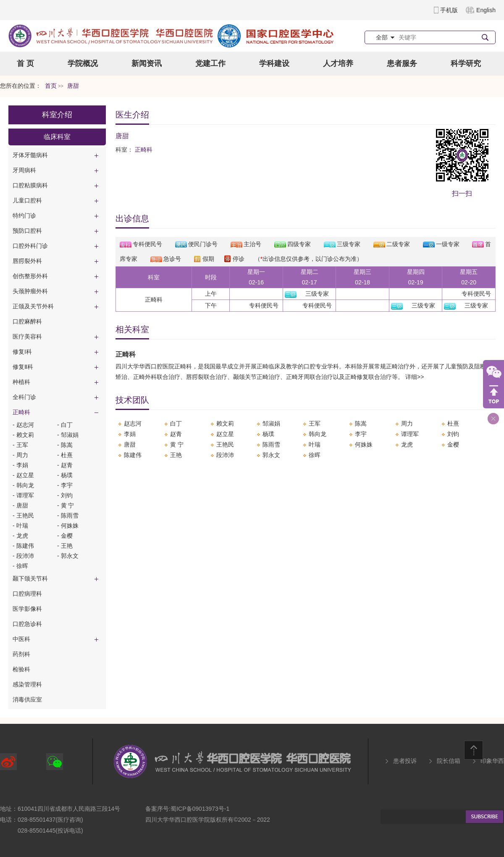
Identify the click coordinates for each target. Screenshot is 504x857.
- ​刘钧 (65, 495)
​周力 (407, 423)
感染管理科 (27, 684)
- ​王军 (20, 445)
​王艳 (176, 455)
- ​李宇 (65, 485)
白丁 (176, 423)
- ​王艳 (65, 546)
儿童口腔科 (27, 200)
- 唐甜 (20, 505)
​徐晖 (315, 455)
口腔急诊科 (27, 624)
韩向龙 (318, 434)
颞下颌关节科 (30, 578)
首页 (51, 86)
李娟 (130, 434)
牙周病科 (24, 170)
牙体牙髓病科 (30, 155)
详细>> (415, 377)
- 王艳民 (23, 515)
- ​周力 (20, 455)
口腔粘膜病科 (30, 185)
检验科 (21, 669)
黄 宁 (177, 444)
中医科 (21, 639)
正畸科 (21, 412)
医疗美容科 (27, 336)
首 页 (25, 63)
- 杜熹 (65, 455)
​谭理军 (410, 434)
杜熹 (453, 423)
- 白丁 (65, 425)
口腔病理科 (27, 594)
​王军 (315, 423)
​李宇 (361, 434)
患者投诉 (405, 761)
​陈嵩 (361, 423)
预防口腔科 (27, 231)
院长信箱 (449, 761)
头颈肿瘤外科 (30, 291)
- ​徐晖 (20, 566)
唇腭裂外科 (27, 261)
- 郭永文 (68, 556)
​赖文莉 (225, 423)
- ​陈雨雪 (68, 515)
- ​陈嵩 (65, 445)
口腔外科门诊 (30, 246)
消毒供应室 (27, 699)
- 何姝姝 (68, 526)
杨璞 (268, 434)
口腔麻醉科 (27, 321)
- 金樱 (65, 536)
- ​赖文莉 (23, 435)
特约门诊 (24, 216)
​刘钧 (453, 434)
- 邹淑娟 (68, 435)
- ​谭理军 (23, 495)
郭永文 (271, 455)
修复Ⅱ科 (23, 367)
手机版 (449, 10)
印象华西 (492, 761)
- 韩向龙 (23, 485)
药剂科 (21, 654)
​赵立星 (225, 434)
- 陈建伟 (23, 546)
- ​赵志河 (23, 425)
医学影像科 (27, 609)
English (486, 10)
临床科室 (57, 137)
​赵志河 (133, 423)
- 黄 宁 (66, 505)
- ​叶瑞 (20, 526)
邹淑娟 (271, 423)
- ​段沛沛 (23, 556)
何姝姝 (364, 444)
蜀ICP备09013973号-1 (200, 809)
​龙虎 (407, 444)
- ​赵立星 (23, 475)
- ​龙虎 (20, 536)
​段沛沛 (225, 455)
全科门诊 (24, 397)
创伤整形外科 (30, 276)
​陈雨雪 (271, 444)
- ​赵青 (65, 465)
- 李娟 (20, 465)
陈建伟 (133, 455)
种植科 (21, 382)
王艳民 (225, 444)
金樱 (453, 444)
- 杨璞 (65, 475)
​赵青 (176, 434)
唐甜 (130, 444)
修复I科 (22, 352)
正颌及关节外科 (33, 306)
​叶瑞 (315, 444)
